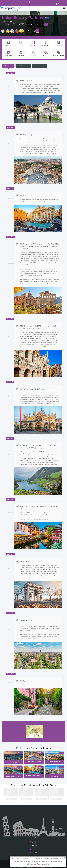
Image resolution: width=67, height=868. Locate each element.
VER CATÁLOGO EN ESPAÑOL (18, 2)
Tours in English (50, 4)
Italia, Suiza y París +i (23, 18)
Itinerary (8, 66)
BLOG (40, 2)
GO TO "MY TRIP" (32, 2)
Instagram (33, 844)
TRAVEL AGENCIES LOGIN (59, 2)
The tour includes (40, 66)
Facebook (34, 840)
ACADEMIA (47, 2)
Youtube (33, 851)
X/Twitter (33, 847)
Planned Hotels (23, 66)
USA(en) (62, 4)
